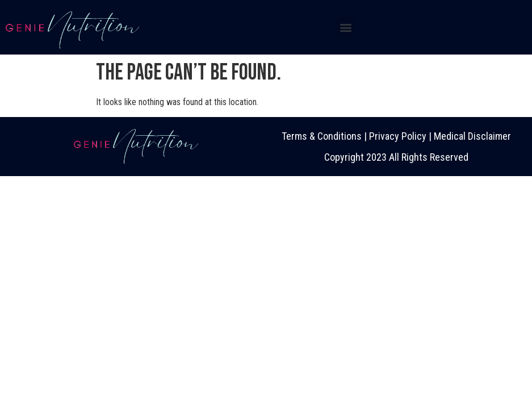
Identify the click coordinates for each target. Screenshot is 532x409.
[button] (346, 27)
